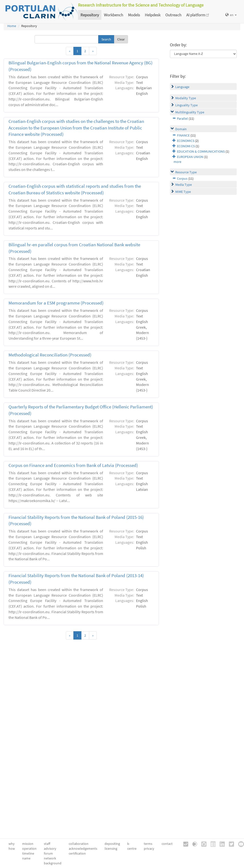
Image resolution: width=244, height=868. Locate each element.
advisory (50, 848)
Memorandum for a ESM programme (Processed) (56, 303)
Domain (181, 129)
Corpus (182, 178)
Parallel (182, 118)
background (53, 863)
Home (12, 26)
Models (134, 15)
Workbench (113, 15)
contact (167, 844)
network (50, 858)
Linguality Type (186, 105)
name (26, 858)
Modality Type (186, 98)
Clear (121, 39)
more (177, 162)
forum (48, 853)
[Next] (93, 51)
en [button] (231, 15)
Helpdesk (153, 15)
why (12, 844)
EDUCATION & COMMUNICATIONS (201, 151)
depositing (112, 844)
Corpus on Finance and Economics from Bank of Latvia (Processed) (73, 465)
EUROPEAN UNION (190, 157)
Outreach (173, 15)
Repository (90, 15)
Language (182, 87)
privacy (149, 848)
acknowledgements (83, 848)
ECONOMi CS (186, 146)
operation (29, 848)
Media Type (184, 185)
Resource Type (186, 172)
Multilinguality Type (190, 112)
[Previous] (70, 51)
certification (77, 853)
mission (28, 844)
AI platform (198, 15)
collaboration (79, 844)
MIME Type (183, 192)
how (12, 848)
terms (148, 844)
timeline (28, 853)
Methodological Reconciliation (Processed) (50, 355)
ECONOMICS (186, 141)
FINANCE (183, 135)
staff (47, 844)
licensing (111, 848)
